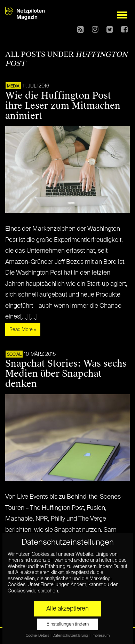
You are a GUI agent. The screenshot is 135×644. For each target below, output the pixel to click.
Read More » (23, 330)
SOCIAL (14, 355)
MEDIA (13, 86)
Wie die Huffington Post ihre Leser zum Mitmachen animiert (63, 106)
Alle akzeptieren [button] (67, 609)
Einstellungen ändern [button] (68, 624)
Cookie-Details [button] (38, 636)
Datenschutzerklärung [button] (71, 636)
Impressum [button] (101, 636)
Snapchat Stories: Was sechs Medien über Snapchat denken (66, 374)
